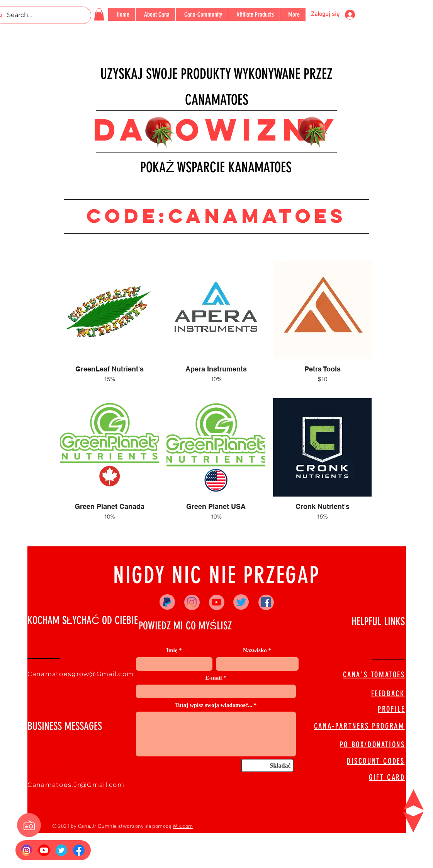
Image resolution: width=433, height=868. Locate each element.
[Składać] (267, 765)
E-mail (213, 678)
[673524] (61, 850)
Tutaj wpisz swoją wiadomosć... (214, 705)
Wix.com (183, 826)
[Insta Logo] (27, 850)
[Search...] (41, 15)
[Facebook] (266, 602)
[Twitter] (241, 602)
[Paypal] (167, 602)
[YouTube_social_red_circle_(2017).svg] (44, 850)
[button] (99, 14)
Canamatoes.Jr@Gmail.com (76, 785)
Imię (172, 650)
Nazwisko (255, 650)
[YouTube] (216, 602)
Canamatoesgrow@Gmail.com (81, 674)
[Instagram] (192, 602)
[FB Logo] (79, 850)
